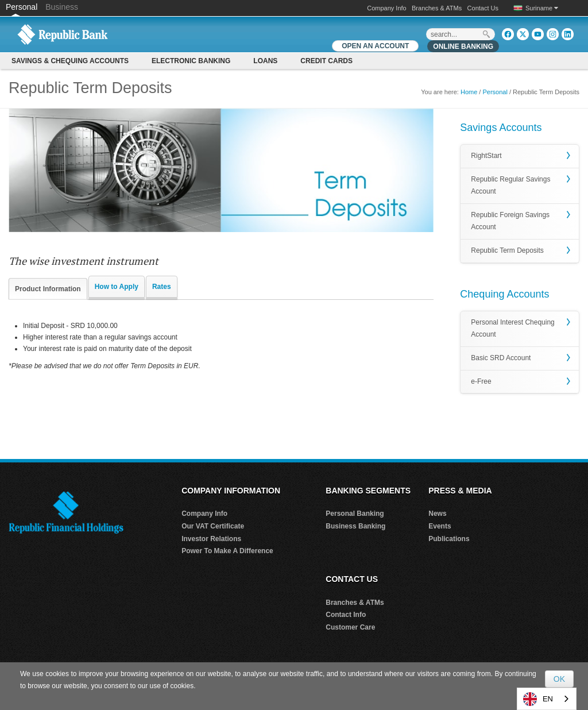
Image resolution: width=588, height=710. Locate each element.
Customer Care (350, 627)
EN (538, 699)
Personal (23, 7)
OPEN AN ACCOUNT (375, 46)
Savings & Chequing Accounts (70, 61)
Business (62, 7)
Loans (265, 61)
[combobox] (547, 699)
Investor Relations (211, 539)
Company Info (386, 8)
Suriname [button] (542, 8)
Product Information (48, 289)
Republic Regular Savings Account (510, 186)
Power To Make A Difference (227, 551)
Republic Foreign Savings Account (510, 221)
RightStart (486, 156)
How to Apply (117, 287)
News (437, 514)
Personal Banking (355, 514)
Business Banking (355, 526)
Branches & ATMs (437, 8)
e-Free (481, 381)
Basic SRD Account (501, 358)
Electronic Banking (191, 61)
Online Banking (463, 47)
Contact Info (346, 615)
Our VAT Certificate (213, 526)
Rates (162, 287)
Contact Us (483, 8)
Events (440, 526)
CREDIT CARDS (326, 61)
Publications (449, 539)
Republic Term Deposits (507, 250)
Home (469, 92)
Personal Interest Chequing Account (512, 329)
